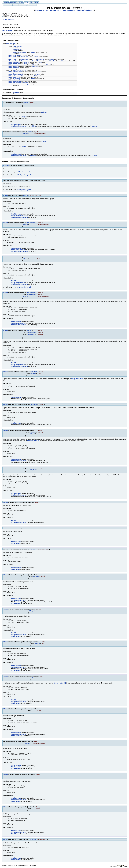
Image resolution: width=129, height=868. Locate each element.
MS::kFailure (15, 544)
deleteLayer (16, 68)
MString (22, 58)
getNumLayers (17, 71)
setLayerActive (17, 77)
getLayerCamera (17, 73)
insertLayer (16, 65)
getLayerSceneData (18, 76)
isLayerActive (17, 79)
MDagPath (26, 62)
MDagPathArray (24, 57)
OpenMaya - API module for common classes (55, 10)
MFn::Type (9, 44)
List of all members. (8, 20)
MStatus (33, 53)
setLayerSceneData (18, 75)
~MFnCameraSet (17, 47)
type (14, 44)
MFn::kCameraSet (24, 172)
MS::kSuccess (16, 125)
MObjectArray (41, 60)
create (15, 56)
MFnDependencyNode (24, 175)
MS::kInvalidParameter (19, 126)
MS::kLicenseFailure (18, 216)
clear (14, 69)
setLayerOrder (17, 80)
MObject (24, 53)
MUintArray (26, 83)
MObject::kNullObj (77, 379)
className (16, 93)
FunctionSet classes (85, 10)
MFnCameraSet (7, 31)
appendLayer (17, 62)
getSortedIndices (18, 83)
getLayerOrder (17, 81)
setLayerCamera (17, 72)
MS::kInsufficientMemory (20, 217)
